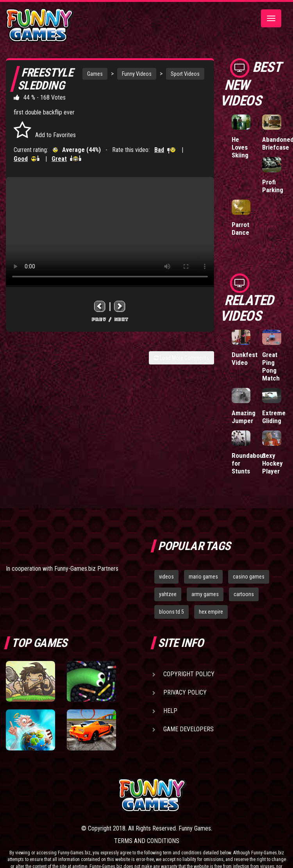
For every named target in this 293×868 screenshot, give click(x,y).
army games (205, 594)
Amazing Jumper (244, 417)
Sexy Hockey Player (272, 463)
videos (166, 577)
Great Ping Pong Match (271, 366)
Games (95, 74)
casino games (249, 577)
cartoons (244, 594)
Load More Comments (181, 358)
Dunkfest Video (245, 359)
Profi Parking (273, 186)
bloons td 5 (172, 612)
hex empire (211, 612)
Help (170, 711)
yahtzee (168, 594)
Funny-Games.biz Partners (86, 569)
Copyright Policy (189, 674)
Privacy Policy (185, 692)
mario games (203, 577)
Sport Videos (185, 74)
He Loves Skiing (240, 147)
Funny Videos (137, 74)
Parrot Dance (240, 229)
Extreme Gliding (274, 417)
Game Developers (188, 729)
